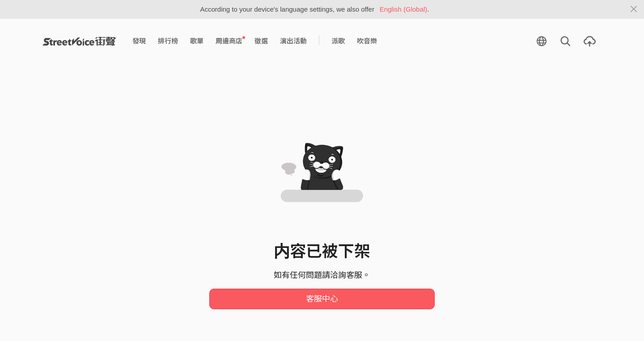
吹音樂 (367, 41)
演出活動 (293, 41)
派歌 (338, 41)
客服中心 (322, 299)
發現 (139, 41)
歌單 (197, 41)
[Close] (634, 9)
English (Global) (404, 9)
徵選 (261, 41)
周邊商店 (230, 41)
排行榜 (168, 41)
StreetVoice (79, 41)
